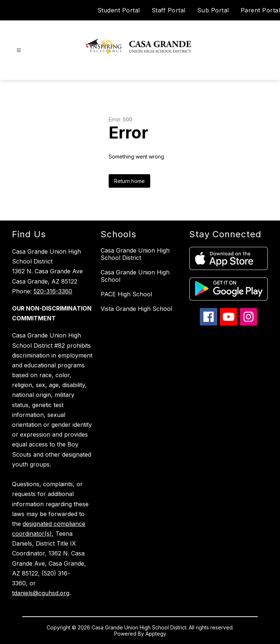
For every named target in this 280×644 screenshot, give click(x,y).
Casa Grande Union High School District (135, 254)
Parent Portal (260, 10)
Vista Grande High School (136, 309)
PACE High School (126, 294)
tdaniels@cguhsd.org (41, 593)
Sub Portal (213, 10)
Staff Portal (169, 10)
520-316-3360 (53, 291)
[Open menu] (19, 50)
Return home (129, 181)
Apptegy (156, 634)
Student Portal (119, 10)
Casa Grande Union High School (135, 276)
